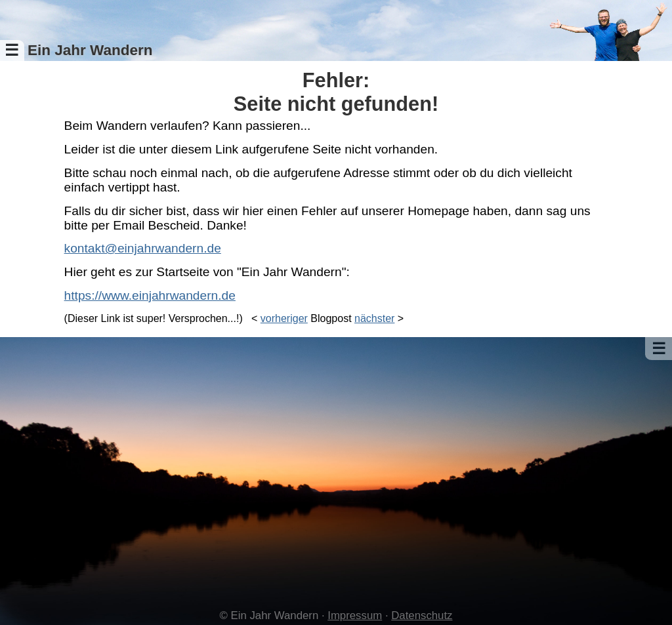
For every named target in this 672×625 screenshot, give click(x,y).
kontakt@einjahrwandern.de (143, 248)
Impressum (355, 615)
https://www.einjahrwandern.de (150, 295)
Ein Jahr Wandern (90, 50)
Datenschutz (422, 615)
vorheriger (284, 318)
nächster (374, 318)
